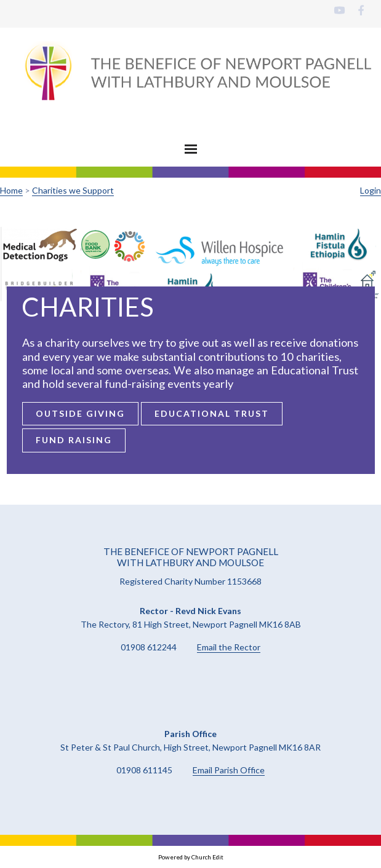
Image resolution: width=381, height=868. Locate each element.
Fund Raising (73, 440)
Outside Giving (80, 413)
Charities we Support (73, 190)
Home (11, 190)
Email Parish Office (229, 770)
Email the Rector (229, 647)
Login (371, 190)
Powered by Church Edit (191, 857)
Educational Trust (211, 413)
